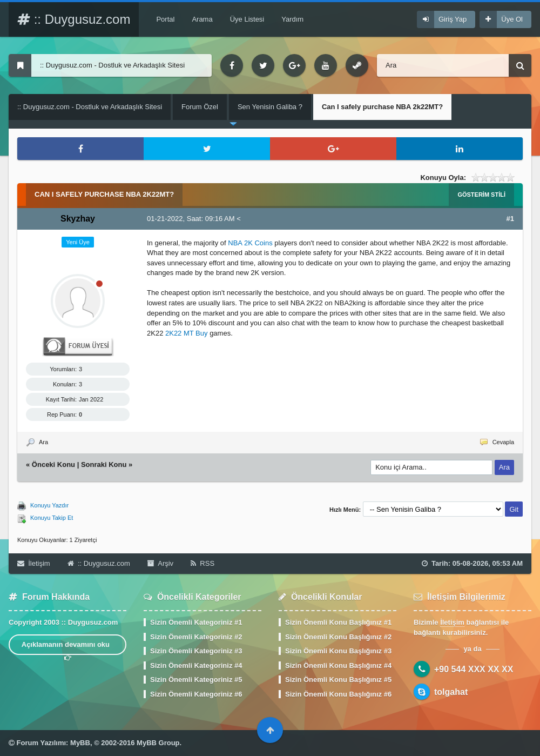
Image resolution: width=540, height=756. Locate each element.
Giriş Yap (453, 19)
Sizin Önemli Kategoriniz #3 (196, 651)
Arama (202, 19)
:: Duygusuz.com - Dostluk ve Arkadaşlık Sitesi (90, 107)
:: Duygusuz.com (74, 19)
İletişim (34, 563)
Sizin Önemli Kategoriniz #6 (196, 694)
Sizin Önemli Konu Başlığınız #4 (338, 665)
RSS (202, 563)
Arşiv (160, 563)
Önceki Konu (53, 464)
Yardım (292, 19)
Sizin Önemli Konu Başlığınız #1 (338, 622)
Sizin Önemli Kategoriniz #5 (196, 680)
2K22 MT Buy (187, 333)
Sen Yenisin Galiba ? (270, 107)
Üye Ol (512, 19)
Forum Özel (200, 107)
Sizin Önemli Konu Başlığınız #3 (338, 651)
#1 (510, 219)
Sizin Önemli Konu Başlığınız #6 (338, 694)
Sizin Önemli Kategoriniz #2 (196, 637)
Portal (165, 19)
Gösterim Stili (481, 195)
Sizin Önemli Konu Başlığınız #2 (338, 637)
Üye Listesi (247, 19)
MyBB (80, 743)
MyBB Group (158, 743)
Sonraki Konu (104, 464)
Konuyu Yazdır (49, 505)
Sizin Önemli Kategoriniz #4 (196, 665)
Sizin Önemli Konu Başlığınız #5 (338, 680)
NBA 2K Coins (250, 243)
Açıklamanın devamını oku (68, 648)
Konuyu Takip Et (52, 518)
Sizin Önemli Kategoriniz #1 (196, 622)
